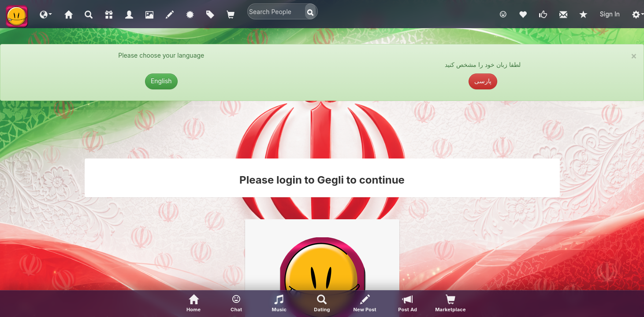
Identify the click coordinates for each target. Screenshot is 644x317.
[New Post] (365, 304)
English (161, 81)
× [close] (634, 56)
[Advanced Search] (322, 304)
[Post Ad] (408, 304)
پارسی (483, 81)
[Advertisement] (322, 129)
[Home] (194, 304)
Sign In (610, 14)
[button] (46, 14)
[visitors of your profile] (450, 304)
